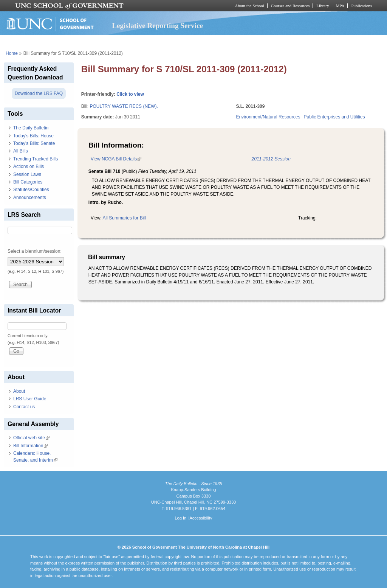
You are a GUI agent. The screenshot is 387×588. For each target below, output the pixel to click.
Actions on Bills (29, 166)
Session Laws (27, 174)
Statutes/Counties (31, 190)
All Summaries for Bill (124, 218)
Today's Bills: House (33, 136)
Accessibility (201, 518)
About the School (250, 6)
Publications (361, 6)
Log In (180, 518)
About (19, 391)
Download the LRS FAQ (39, 93)
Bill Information (30, 446)
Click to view (130, 94)
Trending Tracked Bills (36, 159)
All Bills (21, 151)
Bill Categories (28, 182)
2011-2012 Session (271, 159)
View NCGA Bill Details (116, 159)
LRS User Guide (30, 399)
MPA (340, 6)
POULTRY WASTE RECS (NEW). (124, 106)
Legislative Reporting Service (157, 26)
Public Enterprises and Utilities (334, 117)
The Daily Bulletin (31, 128)
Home (12, 53)
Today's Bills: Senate (34, 143)
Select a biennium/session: (35, 251)
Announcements (30, 198)
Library (323, 6)
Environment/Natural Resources (268, 117)
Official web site (31, 438)
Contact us (24, 407)
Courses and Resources (290, 6)
